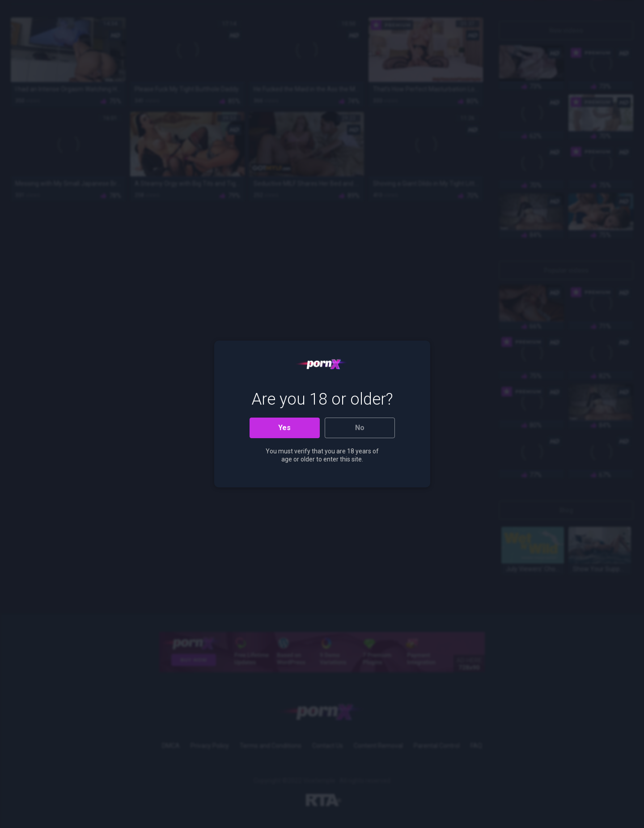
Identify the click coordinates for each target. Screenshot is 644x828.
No (360, 428)
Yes (284, 428)
